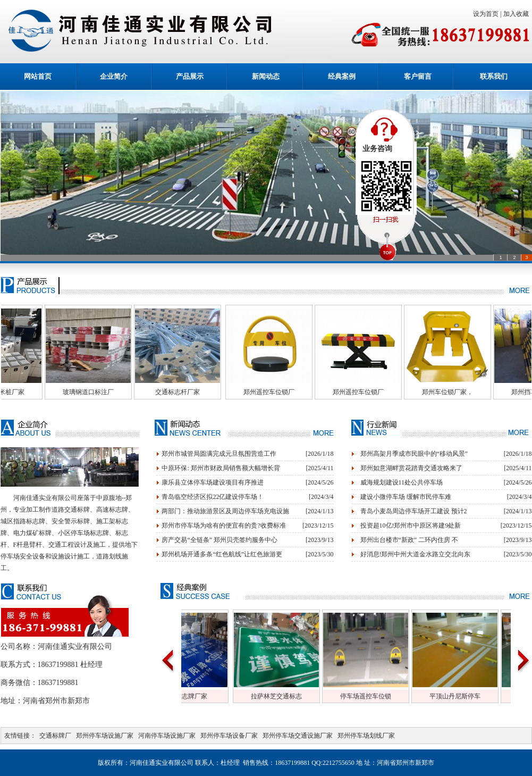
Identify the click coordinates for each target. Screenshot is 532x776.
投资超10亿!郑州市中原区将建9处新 (411, 525)
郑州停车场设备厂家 (229, 736)
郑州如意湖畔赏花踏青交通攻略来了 (411, 468)
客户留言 (418, 76)
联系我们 (494, 76)
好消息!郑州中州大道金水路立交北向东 (416, 554)
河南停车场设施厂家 (167, 736)
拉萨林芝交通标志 (352, 696)
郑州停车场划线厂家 (366, 736)
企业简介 (114, 76)
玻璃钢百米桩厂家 (78, 392)
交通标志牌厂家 (261, 696)
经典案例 (342, 76)
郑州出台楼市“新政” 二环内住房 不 (409, 540)
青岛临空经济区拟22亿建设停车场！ (213, 497)
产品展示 (190, 76)
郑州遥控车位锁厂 (348, 392)
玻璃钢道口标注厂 (167, 392)
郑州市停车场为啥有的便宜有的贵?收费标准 (223, 525)
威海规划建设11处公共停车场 (402, 482)
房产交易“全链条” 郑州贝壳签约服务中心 (219, 540)
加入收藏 (518, 14)
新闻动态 (266, 76)
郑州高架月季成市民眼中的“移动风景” (414, 454)
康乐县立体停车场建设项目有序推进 (213, 482)
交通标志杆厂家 (257, 392)
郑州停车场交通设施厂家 (298, 736)
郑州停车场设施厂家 (105, 736)
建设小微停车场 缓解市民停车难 (406, 497)
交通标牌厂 (55, 736)
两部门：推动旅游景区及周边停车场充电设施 (225, 511)
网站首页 (38, 76)
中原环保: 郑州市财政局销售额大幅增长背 (221, 468)
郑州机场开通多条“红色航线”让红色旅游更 (222, 554)
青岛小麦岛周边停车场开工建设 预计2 (414, 511)
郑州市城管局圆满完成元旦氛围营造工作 (219, 454)
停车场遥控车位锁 (442, 696)
